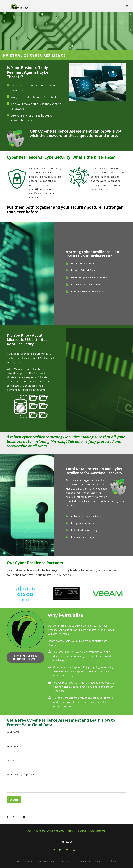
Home (28, 831)
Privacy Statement (97, 831)
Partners (71, 831)
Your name (66, 736)
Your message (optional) (66, 783)
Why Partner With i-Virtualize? (49, 831)
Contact (82, 831)
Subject (66, 764)
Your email (66, 750)
